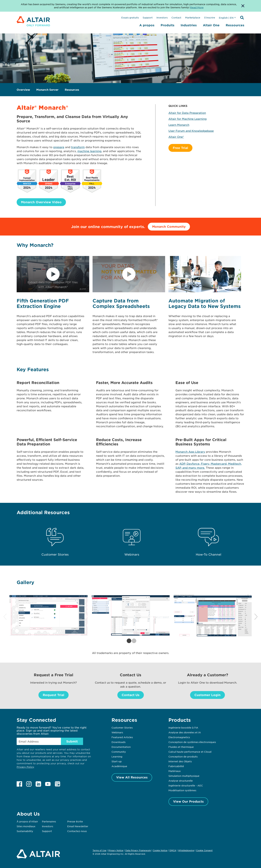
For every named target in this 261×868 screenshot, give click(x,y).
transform (78, 147)
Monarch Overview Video (41, 202)
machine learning (89, 151)
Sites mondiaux (26, 826)
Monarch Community (169, 227)
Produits (168, 25)
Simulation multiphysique (184, 776)
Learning (117, 756)
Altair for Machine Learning (188, 119)
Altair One (211, 25)
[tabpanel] (49, 615)
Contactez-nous (77, 831)
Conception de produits (183, 756)
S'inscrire (210, 17)
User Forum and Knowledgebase (191, 131)
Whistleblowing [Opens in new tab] (186, 850)
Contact (176, 17)
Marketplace (193, 17)
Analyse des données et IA (185, 732)
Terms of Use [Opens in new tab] (99, 850)
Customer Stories (122, 728)
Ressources (235, 25)
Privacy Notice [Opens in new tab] (116, 850)
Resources (72, 90)
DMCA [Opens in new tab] (173, 850)
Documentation (121, 747)
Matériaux (175, 771)
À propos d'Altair (27, 821)
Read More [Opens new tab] (197, 7)
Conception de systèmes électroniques (192, 742)
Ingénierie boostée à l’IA (183, 728)
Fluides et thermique (181, 747)
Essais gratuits (130, 17)
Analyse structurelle (181, 781)
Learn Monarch (179, 125)
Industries (189, 25)
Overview (23, 90)
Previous (5, 617)
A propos (147, 25)
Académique (119, 766)
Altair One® (176, 137)
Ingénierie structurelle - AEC (186, 785)
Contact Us (131, 695)
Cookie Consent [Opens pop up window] (204, 851)
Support (148, 17)
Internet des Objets (180, 761)
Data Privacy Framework (138, 850)
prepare (59, 147)
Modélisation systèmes (182, 790)
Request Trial (54, 695)
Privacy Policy (25, 767)
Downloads (119, 742)
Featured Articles (122, 737)
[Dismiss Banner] (243, 6)
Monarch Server (47, 90)
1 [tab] (128, 641)
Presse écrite (75, 821)
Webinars (117, 732)
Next (256, 617)
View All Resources (132, 777)
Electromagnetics (179, 737)
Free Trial (180, 148)
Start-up (117, 761)
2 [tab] (133, 641)
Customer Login (207, 695)
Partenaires (49, 821)
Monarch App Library (190, 452)
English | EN (226, 18)
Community (119, 752)
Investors (162, 17)
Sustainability (25, 831)
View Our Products (188, 801)
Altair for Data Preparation (187, 113)
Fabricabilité (176, 766)
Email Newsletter (78, 826)
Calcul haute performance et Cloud (190, 752)
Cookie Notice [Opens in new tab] (160, 850)
